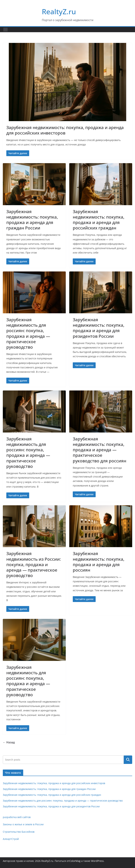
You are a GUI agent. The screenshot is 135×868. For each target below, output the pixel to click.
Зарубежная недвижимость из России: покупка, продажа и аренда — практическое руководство (34, 564)
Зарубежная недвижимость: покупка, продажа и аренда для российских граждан (99, 220)
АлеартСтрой (11, 839)
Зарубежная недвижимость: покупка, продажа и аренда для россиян (99, 562)
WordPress (97, 861)
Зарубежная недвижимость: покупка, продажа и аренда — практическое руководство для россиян (99, 450)
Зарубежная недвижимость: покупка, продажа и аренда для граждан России (32, 220)
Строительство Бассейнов (19, 832)
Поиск (128, 760)
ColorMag (75, 861)
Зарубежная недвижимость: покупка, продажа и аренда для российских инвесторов (65, 130)
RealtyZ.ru (59, 12)
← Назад (9, 742)
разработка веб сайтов (17, 817)
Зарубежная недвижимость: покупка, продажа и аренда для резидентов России (99, 328)
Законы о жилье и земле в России (23, 824)
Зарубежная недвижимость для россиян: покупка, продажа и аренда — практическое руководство (28, 333)
